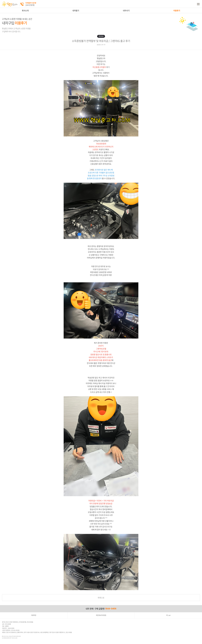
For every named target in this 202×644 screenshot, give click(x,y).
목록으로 (101, 598)
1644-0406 (111, 609)
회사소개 (25, 10)
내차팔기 (76, 10)
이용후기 (177, 10)
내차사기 (126, 10)
